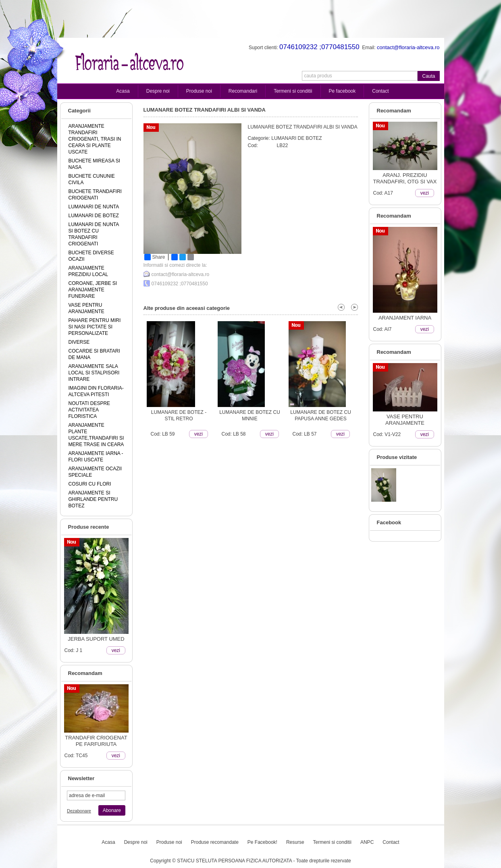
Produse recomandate (215, 842)
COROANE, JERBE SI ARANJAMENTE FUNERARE (93, 290)
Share (155, 257)
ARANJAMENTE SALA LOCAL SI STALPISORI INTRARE (94, 373)
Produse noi (199, 91)
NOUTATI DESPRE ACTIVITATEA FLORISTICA (89, 410)
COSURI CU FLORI (90, 484)
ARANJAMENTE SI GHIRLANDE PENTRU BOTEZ (93, 499)
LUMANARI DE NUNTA (94, 207)
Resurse (295, 842)
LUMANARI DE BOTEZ (94, 216)
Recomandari (243, 91)
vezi (116, 650)
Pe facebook (342, 91)
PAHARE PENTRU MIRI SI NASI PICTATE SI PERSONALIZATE (95, 327)
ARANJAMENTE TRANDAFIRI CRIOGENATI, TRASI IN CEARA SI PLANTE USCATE (95, 139)
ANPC (367, 842)
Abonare (112, 810)
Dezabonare (79, 811)
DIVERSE (79, 342)
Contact (380, 91)
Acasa (123, 91)
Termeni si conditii (293, 91)
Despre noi (158, 91)
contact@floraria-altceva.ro (181, 274)
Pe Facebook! (262, 842)
